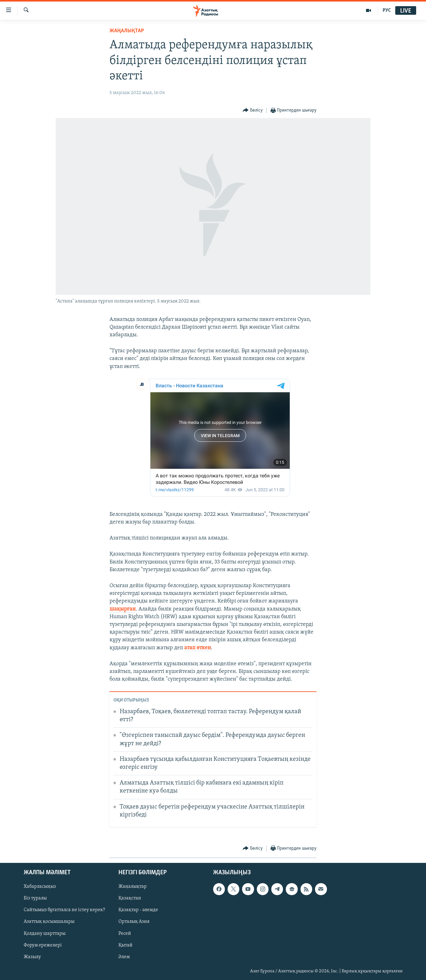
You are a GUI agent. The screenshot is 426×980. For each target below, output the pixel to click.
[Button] (253, 111)
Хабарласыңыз (40, 887)
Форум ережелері (43, 945)
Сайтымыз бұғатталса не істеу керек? (64, 910)
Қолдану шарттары (45, 933)
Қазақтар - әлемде (138, 910)
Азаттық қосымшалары (49, 922)
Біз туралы (35, 898)
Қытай (125, 945)
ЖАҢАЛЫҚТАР (127, 31)
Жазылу (32, 957)
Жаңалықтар (133, 887)
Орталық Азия (134, 922)
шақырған (123, 609)
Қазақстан (130, 898)
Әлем (124, 957)
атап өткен (198, 648)
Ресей (125, 933)
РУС (387, 10)
